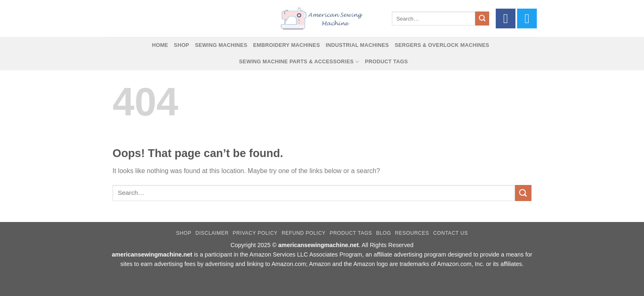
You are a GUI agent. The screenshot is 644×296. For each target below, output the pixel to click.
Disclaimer (212, 233)
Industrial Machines (357, 45)
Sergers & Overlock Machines (442, 45)
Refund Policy (304, 233)
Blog (384, 233)
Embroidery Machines (286, 45)
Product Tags (386, 61)
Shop (181, 45)
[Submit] (482, 18)
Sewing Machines (221, 45)
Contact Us (451, 233)
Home (160, 45)
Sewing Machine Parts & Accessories (299, 62)
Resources (412, 233)
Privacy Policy (255, 233)
